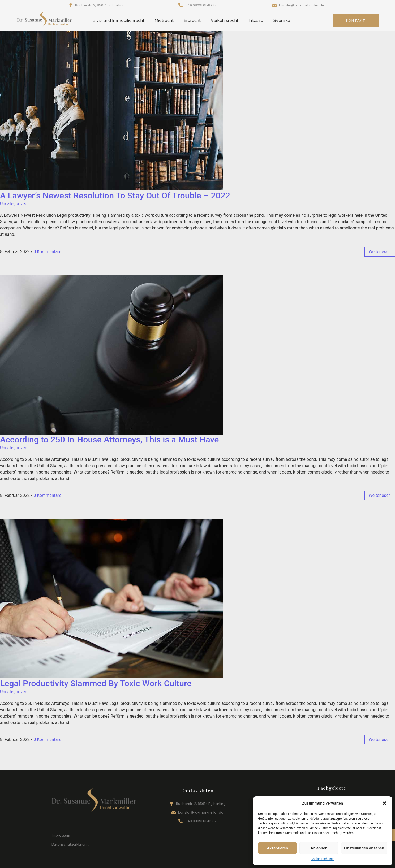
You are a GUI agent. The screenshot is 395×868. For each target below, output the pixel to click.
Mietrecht (164, 21)
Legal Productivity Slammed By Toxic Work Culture (96, 683)
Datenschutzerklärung (70, 844)
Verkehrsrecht (225, 21)
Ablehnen (319, 848)
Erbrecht (192, 21)
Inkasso (256, 21)
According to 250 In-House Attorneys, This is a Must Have (109, 440)
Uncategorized (14, 204)
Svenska (282, 21)
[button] (384, 803)
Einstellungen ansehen (364, 848)
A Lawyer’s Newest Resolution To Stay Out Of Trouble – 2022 (115, 196)
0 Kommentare (47, 252)
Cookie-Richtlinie (322, 859)
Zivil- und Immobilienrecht (119, 21)
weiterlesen (380, 252)
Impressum (61, 835)
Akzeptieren (277, 848)
